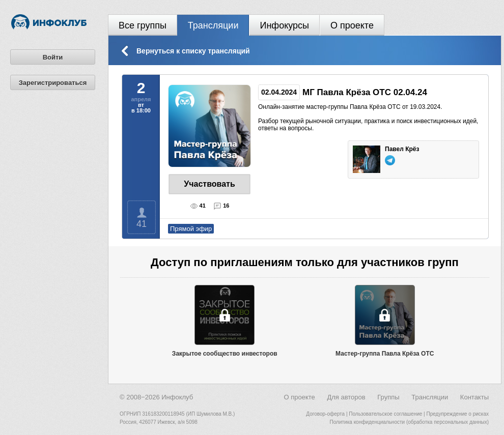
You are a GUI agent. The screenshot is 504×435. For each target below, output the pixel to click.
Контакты (474, 397)
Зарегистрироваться (53, 83)
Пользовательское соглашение (385, 414)
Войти (53, 57)
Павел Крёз (403, 149)
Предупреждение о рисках (457, 414)
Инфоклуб (177, 397)
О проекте (352, 25)
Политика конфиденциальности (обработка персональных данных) (409, 422)
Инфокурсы (284, 25)
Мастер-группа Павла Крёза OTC (385, 354)
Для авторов (346, 397)
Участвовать (209, 184)
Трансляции (213, 25)
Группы (388, 397)
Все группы (143, 25)
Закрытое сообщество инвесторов (225, 354)
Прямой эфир (191, 229)
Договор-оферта (325, 414)
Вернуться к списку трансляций (193, 51)
